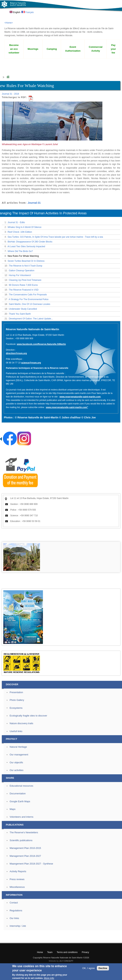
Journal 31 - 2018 (10, 94)
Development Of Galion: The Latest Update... (31, 319)
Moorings (33, 49)
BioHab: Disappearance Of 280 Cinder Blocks (30, 242)
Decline (103, 968)
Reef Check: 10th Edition (20, 232)
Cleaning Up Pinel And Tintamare (25, 280)
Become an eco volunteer (14, 49)
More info (49, 978)
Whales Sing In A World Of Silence (25, 227)
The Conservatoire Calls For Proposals (28, 295)
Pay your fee (113, 49)
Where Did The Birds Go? (20, 251)
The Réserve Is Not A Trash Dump (26, 266)
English (15, 12)
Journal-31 (34, 203)
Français (28, 12)
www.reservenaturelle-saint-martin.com (80, 397)
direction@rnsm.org (16, 353)
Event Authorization (73, 49)
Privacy (85, 952)
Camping (52, 49)
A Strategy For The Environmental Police (29, 299)
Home (8, 77)
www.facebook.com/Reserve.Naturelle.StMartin (41, 344)
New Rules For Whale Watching (23, 256)
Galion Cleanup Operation (22, 271)
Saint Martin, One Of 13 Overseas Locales (29, 304)
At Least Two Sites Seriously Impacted (26, 246)
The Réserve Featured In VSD (24, 290)
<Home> (9, 23)
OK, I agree (89, 968)
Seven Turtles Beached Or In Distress (26, 261)
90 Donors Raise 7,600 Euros (23, 285)
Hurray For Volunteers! (20, 275)
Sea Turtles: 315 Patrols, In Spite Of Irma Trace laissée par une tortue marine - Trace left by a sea (55, 237)
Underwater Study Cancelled (23, 309)
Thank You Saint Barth (20, 314)
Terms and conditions (67, 952)
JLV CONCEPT (66, 961)
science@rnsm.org (31, 363)
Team (50, 952)
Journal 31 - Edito (16, 222)
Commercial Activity (96, 49)
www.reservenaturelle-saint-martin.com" (67, 407)
